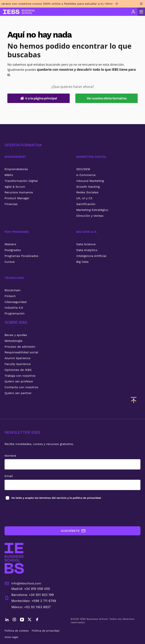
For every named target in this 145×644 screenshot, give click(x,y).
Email (9, 476)
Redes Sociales (87, 192)
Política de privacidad (46, 631)
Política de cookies (17, 631)
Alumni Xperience (17, 358)
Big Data (82, 262)
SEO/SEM (83, 169)
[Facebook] (37, 620)
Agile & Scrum (15, 187)
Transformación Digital (21, 181)
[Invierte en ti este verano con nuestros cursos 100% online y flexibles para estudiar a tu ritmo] (69, 5)
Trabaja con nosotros (20, 376)
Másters (10, 244)
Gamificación (86, 204)
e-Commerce (86, 175)
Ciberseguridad (16, 302)
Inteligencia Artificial (91, 256)
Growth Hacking (88, 187)
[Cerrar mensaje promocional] (141, 4)
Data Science (86, 244)
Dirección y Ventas (90, 216)
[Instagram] (14, 620)
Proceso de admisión (20, 347)
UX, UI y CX (84, 198)
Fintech (10, 296)
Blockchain (13, 290)
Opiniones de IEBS (18, 370)
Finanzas (11, 204)
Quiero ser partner (18, 393)
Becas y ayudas (16, 335)
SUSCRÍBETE (73, 531)
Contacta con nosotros (21, 387)
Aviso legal (11, 637)
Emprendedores (16, 169)
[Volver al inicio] (19, 12)
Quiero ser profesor (19, 381)
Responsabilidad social (21, 352)
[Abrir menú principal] (141, 12)
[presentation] (33, 513)
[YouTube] (22, 620)
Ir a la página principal (39, 98)
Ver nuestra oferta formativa (107, 98)
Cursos (10, 262)
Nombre (10, 456)
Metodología (13, 341)
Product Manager (17, 198)
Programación (15, 313)
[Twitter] (29, 620)
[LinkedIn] (7, 620)
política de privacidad (87, 498)
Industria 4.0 (14, 308)
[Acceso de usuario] (133, 12)
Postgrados (13, 250)
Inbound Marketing (90, 181)
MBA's (9, 175)
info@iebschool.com (23, 583)
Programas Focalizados (21, 256)
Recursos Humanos (19, 192)
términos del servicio (53, 498)
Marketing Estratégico (92, 210)
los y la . (56, 498)
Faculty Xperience (18, 364)
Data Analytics (87, 250)
